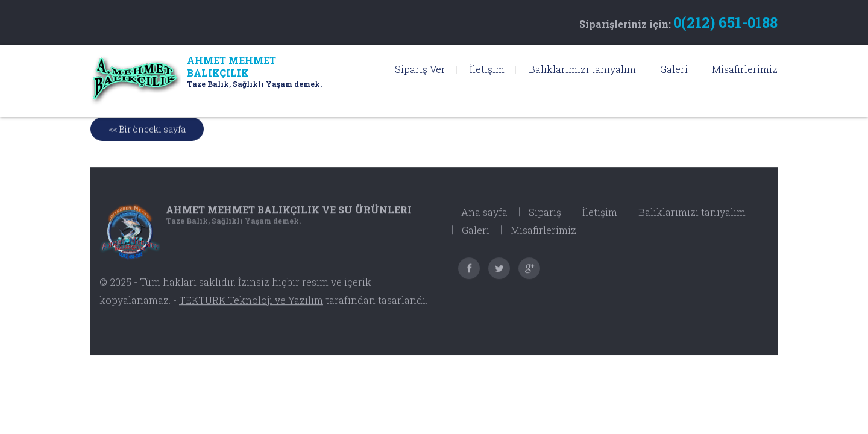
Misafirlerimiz (745, 69)
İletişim (487, 69)
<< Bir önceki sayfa (147, 130)
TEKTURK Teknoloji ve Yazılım (251, 307)
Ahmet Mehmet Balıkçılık (289, 216)
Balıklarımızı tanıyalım (582, 69)
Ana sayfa (484, 219)
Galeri (674, 69)
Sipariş (545, 219)
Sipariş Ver (420, 69)
